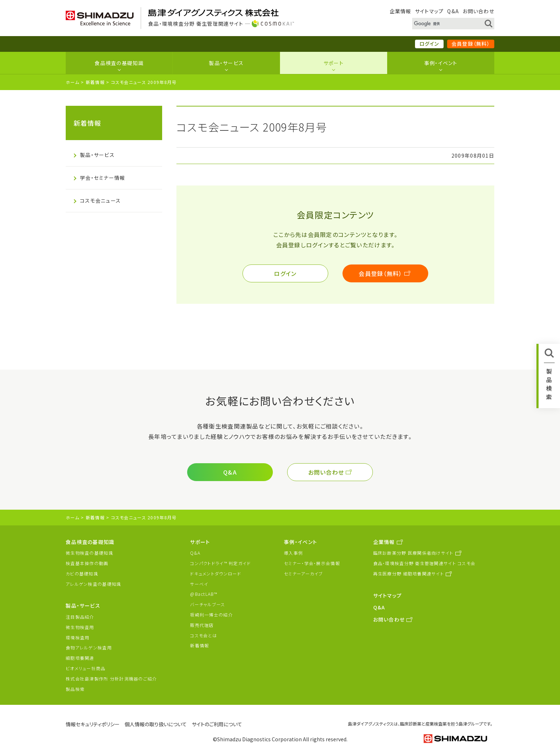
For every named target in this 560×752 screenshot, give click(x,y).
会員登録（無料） (471, 44)
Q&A (453, 11)
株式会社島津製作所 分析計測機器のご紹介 (111, 679)
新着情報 (95, 82)
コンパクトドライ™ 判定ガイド (220, 563)
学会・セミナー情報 (103, 178)
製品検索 (75, 689)
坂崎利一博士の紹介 (211, 615)
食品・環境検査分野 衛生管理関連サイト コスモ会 (424, 563)
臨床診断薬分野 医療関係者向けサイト (413, 553)
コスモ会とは (204, 635)
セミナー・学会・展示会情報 (312, 563)
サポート (334, 63)
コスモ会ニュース (100, 201)
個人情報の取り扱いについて (156, 724)
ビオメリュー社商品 (86, 668)
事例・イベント (441, 63)
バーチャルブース (207, 604)
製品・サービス (226, 63)
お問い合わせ (478, 11)
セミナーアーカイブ (304, 573)
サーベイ (199, 584)
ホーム (72, 82)
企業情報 (401, 11)
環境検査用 (77, 637)
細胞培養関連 (80, 658)
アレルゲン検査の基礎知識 (93, 584)
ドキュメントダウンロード (216, 573)
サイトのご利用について (217, 724)
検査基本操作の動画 (87, 563)
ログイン (429, 44)
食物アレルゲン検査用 (89, 647)
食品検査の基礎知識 (119, 63)
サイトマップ (429, 11)
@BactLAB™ (204, 594)
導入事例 (293, 553)
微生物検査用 (80, 627)
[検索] (444, 24)
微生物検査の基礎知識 (89, 553)
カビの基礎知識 (82, 573)
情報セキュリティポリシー (93, 724)
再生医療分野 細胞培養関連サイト (409, 573)
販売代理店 (202, 625)
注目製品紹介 (80, 617)
